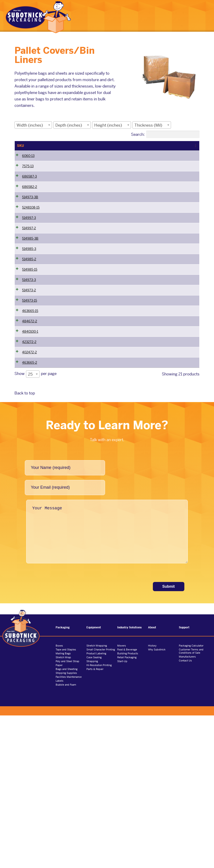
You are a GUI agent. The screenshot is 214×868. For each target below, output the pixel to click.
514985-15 (30, 358)
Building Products (128, 806)
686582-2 (30, 211)
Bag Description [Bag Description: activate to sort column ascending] (180, 146)
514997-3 (29, 268)
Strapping (92, 814)
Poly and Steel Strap (67, 814)
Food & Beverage (127, 802)
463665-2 (30, 509)
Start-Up (122, 814)
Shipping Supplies (66, 825)
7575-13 (28, 177)
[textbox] (31, 125)
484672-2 (30, 442)
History (152, 798)
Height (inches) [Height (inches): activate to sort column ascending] (114, 148)
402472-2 (29, 492)
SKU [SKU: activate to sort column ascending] (20, 146)
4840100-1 (30, 459)
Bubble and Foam (66, 837)
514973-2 (29, 391)
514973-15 (30, 408)
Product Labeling (96, 806)
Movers (122, 798)
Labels (60, 833)
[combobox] (33, 125)
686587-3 (29, 194)
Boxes (59, 798)
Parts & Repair (95, 822)
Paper (59, 818)
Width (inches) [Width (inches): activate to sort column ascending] (54, 148)
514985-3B (30, 301)
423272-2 (29, 475)
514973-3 (29, 375)
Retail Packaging (127, 810)
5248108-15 (31, 251)
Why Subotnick (157, 802)
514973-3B (30, 228)
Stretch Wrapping (97, 798)
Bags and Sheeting (67, 822)
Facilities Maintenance (69, 829)
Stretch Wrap (63, 810)
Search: (165, 134)
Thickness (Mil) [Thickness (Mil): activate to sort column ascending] (145, 148)
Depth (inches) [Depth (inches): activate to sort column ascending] (84, 148)
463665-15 (30, 425)
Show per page (36, 527)
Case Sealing (94, 810)
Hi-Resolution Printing (99, 818)
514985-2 (29, 341)
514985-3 (29, 324)
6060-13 (28, 161)
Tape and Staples (66, 802)
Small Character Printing (101, 802)
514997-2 (29, 284)
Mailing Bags (63, 806)
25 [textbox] (30, 527)
